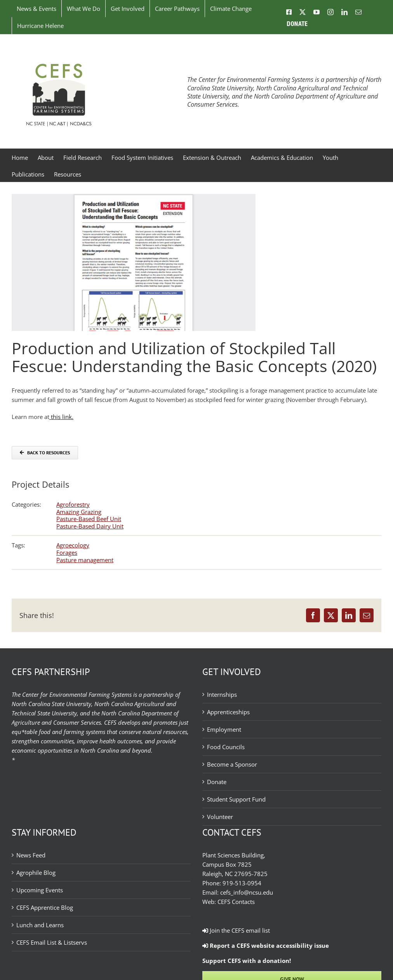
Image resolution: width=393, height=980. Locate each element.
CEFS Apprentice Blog (45, 907)
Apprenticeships (228, 712)
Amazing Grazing (79, 512)
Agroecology (73, 545)
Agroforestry (73, 504)
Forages (67, 552)
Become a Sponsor (232, 764)
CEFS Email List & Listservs (52, 942)
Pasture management (85, 560)
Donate (217, 782)
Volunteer (220, 817)
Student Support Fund (236, 799)
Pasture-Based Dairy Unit (90, 526)
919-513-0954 (242, 883)
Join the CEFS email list (236, 930)
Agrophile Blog (36, 873)
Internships (222, 694)
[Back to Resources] (45, 453)
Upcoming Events (40, 890)
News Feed (31, 855)
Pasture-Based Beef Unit (89, 519)
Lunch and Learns (40, 925)
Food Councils (226, 747)
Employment (224, 729)
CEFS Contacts (236, 902)
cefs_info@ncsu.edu (247, 892)
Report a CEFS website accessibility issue (266, 945)
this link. (61, 417)
